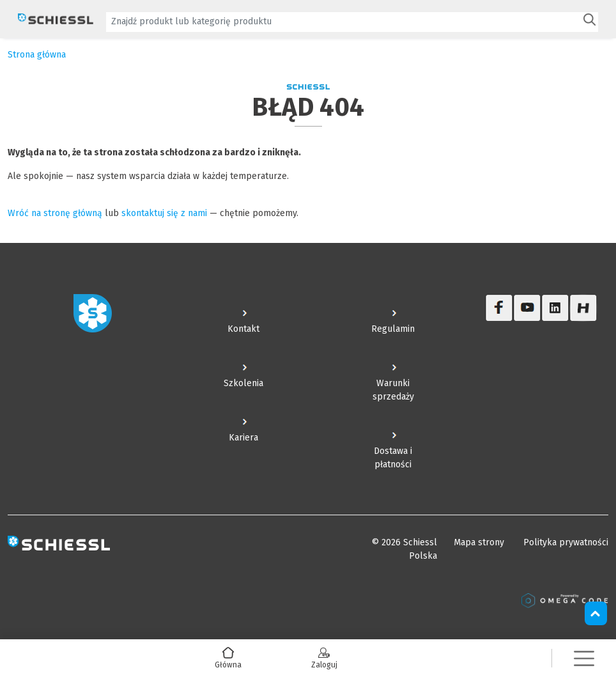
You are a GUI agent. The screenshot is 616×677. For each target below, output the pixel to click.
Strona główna (37, 55)
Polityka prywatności (566, 542)
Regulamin (393, 329)
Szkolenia (243, 383)
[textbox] (343, 21)
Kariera (243, 438)
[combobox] (352, 22)
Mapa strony (479, 542)
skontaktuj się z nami (164, 213)
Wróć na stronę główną (55, 213)
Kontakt (243, 329)
